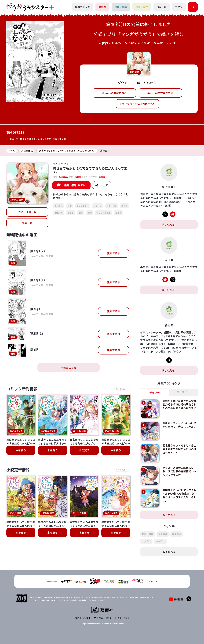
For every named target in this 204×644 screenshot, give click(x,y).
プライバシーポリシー (104, 618)
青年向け (177, 534)
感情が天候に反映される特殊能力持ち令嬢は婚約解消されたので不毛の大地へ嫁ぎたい (179, 404)
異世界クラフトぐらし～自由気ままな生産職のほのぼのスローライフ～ (179, 449)
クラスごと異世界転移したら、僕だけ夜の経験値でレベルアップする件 (179, 471)
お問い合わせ (123, 618)
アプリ (179, 7)
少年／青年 (121, 7)
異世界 (102, 7)
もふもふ (59, 206)
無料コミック (83, 7)
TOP (77, 618)
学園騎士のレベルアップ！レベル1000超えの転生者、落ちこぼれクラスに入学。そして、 (179, 495)
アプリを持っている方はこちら (137, 104)
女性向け (59, 213)
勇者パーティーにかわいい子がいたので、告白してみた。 (179, 425)
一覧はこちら (69, 368)
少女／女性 (142, 7)
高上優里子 (21, 139)
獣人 (81, 213)
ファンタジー (83, 206)
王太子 (118, 213)
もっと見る (169, 515)
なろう (71, 213)
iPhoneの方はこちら (114, 93)
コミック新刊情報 (22, 389)
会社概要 (86, 618)
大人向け (146, 541)
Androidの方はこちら (160, 93)
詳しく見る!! (169, 225)
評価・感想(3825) (74, 185)
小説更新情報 (18, 470)
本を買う (21, 450)
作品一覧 (162, 7)
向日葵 (37, 139)
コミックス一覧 (27, 212)
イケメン (97, 206)
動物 (90, 213)
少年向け (163, 534)
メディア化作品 (104, 213)
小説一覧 (27, 223)
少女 (70, 206)
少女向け (160, 541)
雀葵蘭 (62, 139)
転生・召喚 (111, 206)
